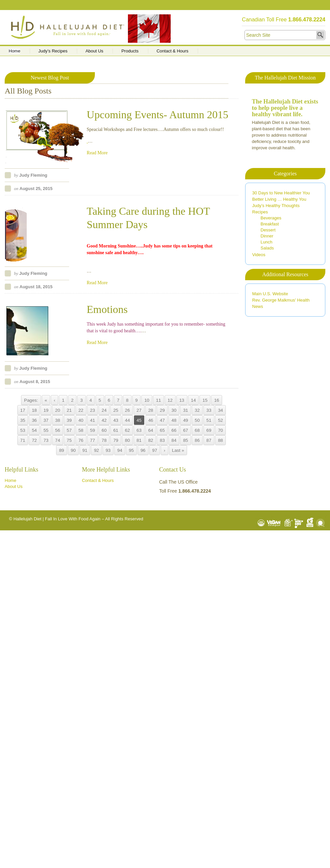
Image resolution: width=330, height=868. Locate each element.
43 (116, 420)
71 (23, 440)
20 (58, 410)
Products (130, 51)
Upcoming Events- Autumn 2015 (158, 115)
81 (139, 440)
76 (81, 440)
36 (34, 420)
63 (139, 430)
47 (162, 420)
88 (221, 440)
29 (162, 410)
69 (209, 430)
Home (15, 51)
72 (34, 440)
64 (151, 430)
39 (69, 420)
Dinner (267, 236)
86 (197, 440)
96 (143, 450)
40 (81, 420)
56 (58, 430)
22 (81, 410)
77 (93, 440)
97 (155, 450)
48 (174, 420)
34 (221, 410)
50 (197, 420)
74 (58, 440)
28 (151, 410)
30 (174, 410)
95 (131, 450)
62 (127, 430)
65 (162, 430)
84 (174, 440)
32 (197, 410)
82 (151, 440)
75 (69, 440)
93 (108, 450)
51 (209, 420)
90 (73, 450)
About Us (94, 51)
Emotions (107, 309)
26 (127, 410)
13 (182, 400)
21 (69, 410)
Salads (267, 248)
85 (186, 440)
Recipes (260, 212)
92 (96, 450)
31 (186, 410)
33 (209, 410)
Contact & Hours (173, 51)
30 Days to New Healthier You (281, 193)
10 (147, 400)
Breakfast (270, 224)
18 (34, 410)
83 (162, 440)
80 (127, 440)
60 (104, 430)
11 (158, 400)
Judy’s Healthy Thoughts (276, 206)
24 (104, 410)
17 (23, 410)
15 (205, 400)
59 (93, 430)
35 (23, 420)
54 (34, 430)
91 (85, 450)
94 (120, 450)
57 (69, 430)
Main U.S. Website (270, 294)
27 (139, 410)
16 (217, 400)
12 (170, 400)
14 (194, 400)
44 (127, 420)
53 (23, 430)
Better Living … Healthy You (279, 199)
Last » (178, 450)
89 (62, 450)
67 (186, 430)
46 (151, 420)
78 (104, 440)
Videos (259, 255)
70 (221, 430)
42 (104, 420)
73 (46, 440)
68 (197, 430)
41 (93, 420)
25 (116, 410)
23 (93, 410)
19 (46, 410)
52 (221, 420)
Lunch (266, 242)
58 (81, 430)
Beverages (271, 218)
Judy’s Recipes (53, 51)
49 (186, 420)
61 (116, 430)
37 (46, 420)
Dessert (268, 230)
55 (46, 430)
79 (116, 440)
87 (209, 440)
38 (58, 420)
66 (174, 430)
